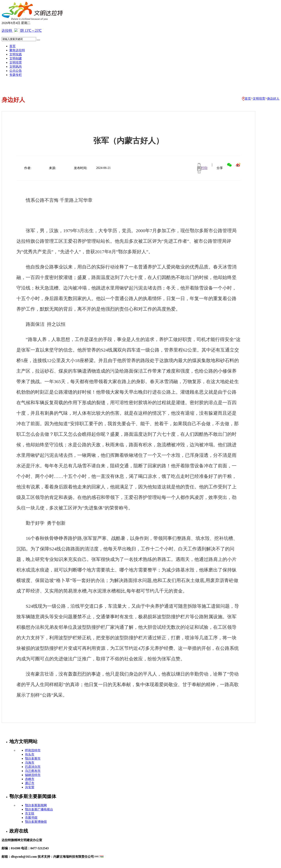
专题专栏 (16, 75)
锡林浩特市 (33, 775)
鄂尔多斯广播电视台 (39, 809)
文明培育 (16, 62)
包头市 (30, 754)
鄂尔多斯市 (33, 759)
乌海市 (30, 763)
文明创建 (16, 58)
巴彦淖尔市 (33, 767)
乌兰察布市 (33, 771)
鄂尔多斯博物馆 (36, 822)
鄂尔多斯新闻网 (36, 805)
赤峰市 (30, 779)
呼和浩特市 (33, 750)
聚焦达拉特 (17, 50)
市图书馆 (31, 818)
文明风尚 (16, 67)
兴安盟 (30, 787)
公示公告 (16, 71)
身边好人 (273, 99)
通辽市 (30, 783)
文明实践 (16, 54)
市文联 (30, 814)
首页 (12, 46)
